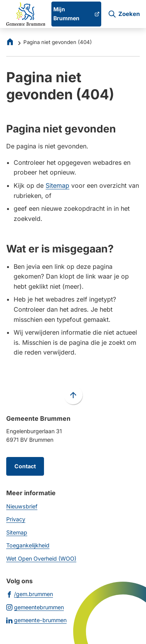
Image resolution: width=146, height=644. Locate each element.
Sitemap (57, 185)
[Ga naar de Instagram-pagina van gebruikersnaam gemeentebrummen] (35, 607)
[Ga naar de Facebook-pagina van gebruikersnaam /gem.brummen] (30, 594)
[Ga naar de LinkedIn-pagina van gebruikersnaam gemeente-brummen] (36, 620)
